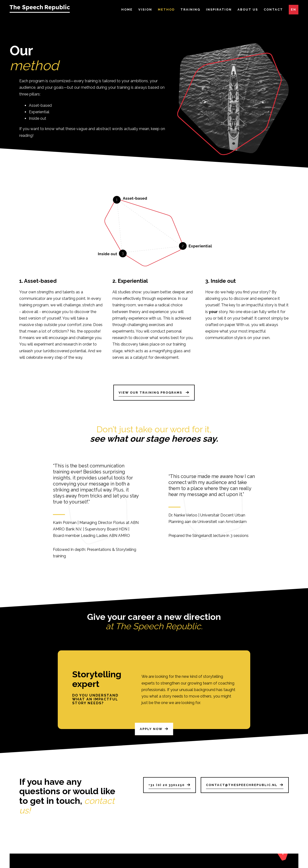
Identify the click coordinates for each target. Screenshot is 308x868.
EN (294, 9)
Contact (273, 9)
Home (127, 9)
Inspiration (219, 9)
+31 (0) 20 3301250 (167, 785)
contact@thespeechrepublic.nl (242, 785)
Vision (145, 9)
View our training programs (151, 393)
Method (166, 9)
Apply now (151, 731)
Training (190, 9)
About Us (248, 9)
